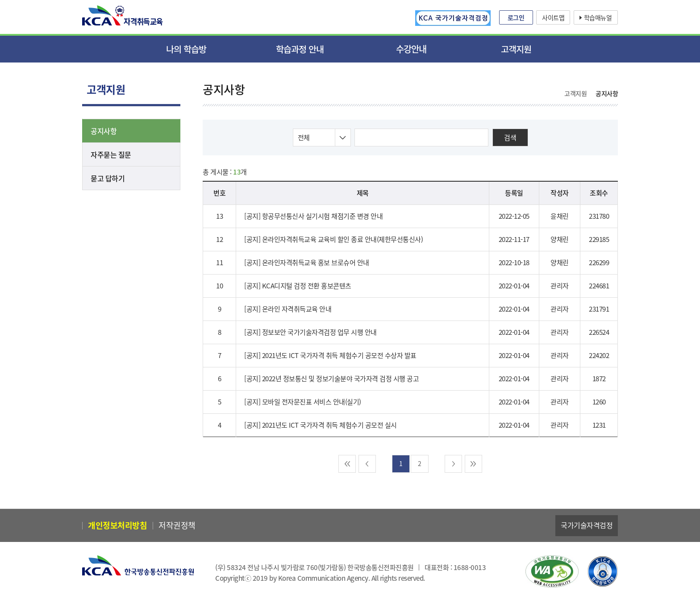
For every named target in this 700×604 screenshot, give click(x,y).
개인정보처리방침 (117, 526)
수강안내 (411, 49)
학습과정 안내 (300, 49)
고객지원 (516, 49)
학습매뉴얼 (598, 17)
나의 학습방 (186, 49)
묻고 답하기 (108, 178)
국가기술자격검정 (587, 525)
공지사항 (104, 131)
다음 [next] (456, 464)
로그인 (516, 17)
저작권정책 (177, 526)
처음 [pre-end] (345, 464)
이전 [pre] (365, 464)
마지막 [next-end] (476, 464)
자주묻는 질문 (111, 154)
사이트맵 (553, 17)
